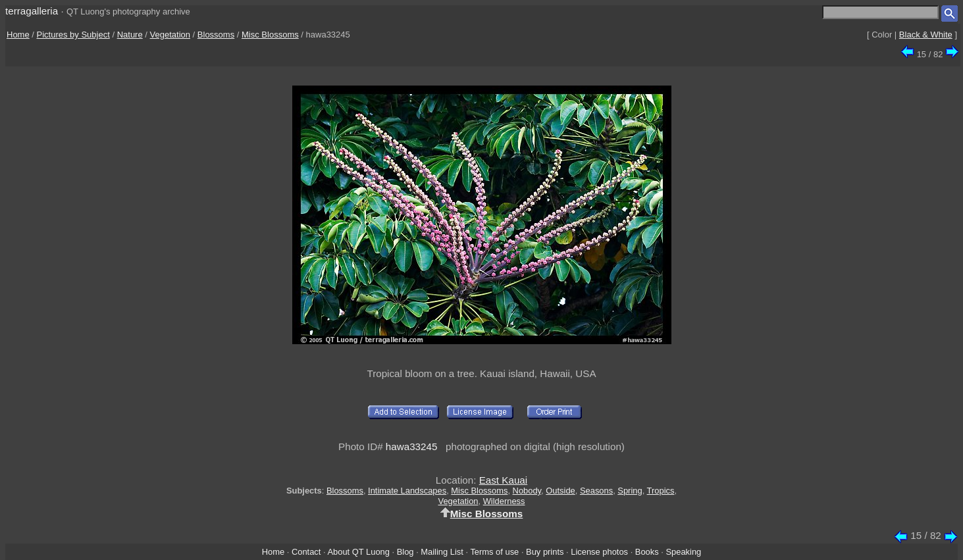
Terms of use (494, 552)
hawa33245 (412, 446)
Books (647, 552)
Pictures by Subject (73, 35)
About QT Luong (358, 552)
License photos (599, 552)
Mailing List (442, 552)
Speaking (683, 552)
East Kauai (503, 480)
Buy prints (545, 552)
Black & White (926, 35)
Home (18, 35)
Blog (405, 552)
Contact (306, 552)
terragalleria (32, 11)
